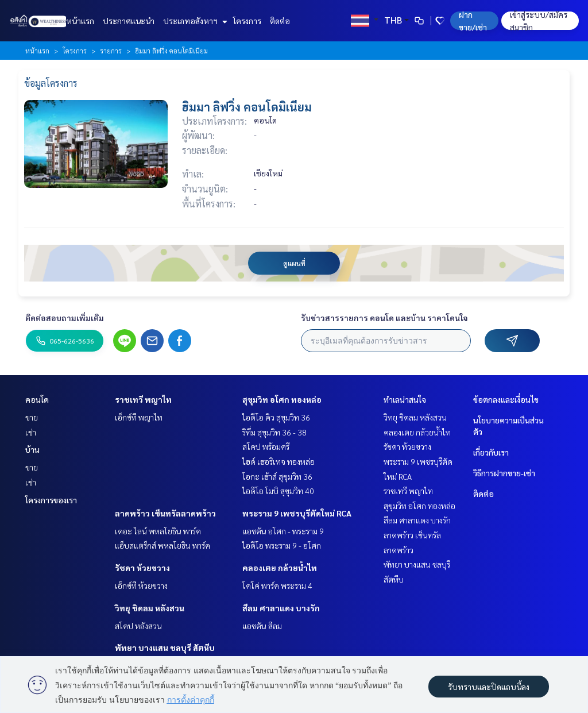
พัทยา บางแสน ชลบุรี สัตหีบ (165, 648)
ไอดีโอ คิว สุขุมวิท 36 (276, 417)
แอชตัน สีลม (262, 626)
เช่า (31, 432)
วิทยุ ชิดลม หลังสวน (150, 608)
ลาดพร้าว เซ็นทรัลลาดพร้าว (165, 513)
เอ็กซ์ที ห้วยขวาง (141, 585)
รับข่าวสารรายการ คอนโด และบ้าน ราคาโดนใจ (384, 318)
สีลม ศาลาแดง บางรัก (281, 608)
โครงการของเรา (51, 500)
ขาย (32, 417)
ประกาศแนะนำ (129, 21)
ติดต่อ (280, 21)
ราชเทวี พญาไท (143, 399)
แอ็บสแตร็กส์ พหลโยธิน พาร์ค (163, 545)
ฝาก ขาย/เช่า (473, 21)
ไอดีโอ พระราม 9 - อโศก (282, 545)
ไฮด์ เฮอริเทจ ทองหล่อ (278, 461)
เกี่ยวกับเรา (491, 452)
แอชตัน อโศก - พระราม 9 (283, 531)
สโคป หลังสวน (138, 626)
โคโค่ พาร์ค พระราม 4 (277, 585)
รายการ (111, 51)
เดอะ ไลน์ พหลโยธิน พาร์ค (158, 531)
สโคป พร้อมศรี (266, 446)
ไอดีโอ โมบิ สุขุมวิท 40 (278, 491)
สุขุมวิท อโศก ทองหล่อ (282, 399)
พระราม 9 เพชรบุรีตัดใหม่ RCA (297, 513)
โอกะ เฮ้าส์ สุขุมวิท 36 (277, 476)
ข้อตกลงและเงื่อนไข (506, 399)
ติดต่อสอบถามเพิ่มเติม (65, 318)
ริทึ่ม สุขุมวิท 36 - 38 (274, 432)
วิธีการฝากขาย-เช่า (504, 473)
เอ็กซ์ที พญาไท (139, 417)
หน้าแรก (80, 21)
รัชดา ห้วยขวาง (142, 568)
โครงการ (247, 21)
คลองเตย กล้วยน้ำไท (280, 568)
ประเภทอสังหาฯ (194, 21)
